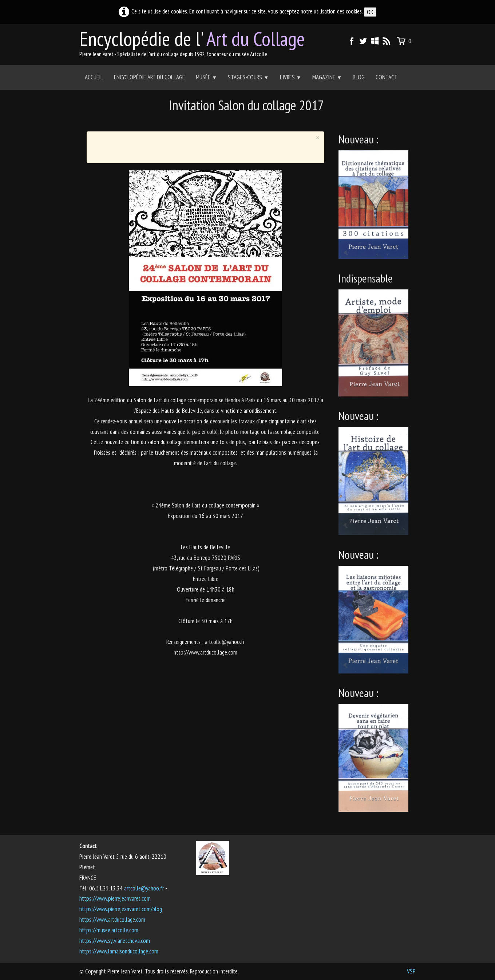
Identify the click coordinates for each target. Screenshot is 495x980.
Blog (359, 77)
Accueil (94, 77)
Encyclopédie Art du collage (149, 77)
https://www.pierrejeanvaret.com (115, 898)
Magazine (327, 77)
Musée (206, 77)
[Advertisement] (247, 122)
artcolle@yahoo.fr (144, 888)
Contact (387, 77)
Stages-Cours (248, 77)
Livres (291, 77)
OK (370, 12)
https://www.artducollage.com (112, 920)
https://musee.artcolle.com (109, 930)
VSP (411, 971)
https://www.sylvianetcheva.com (115, 941)
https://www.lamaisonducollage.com (119, 951)
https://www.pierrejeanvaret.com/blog (121, 909)
